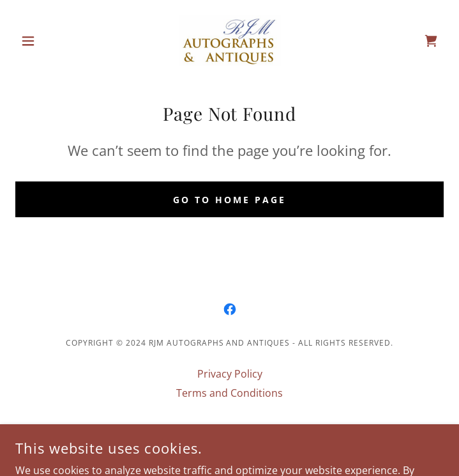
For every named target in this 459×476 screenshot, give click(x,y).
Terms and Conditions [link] (229, 393)
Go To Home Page (229, 200)
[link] (230, 41)
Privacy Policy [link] (230, 374)
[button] (48, 41)
